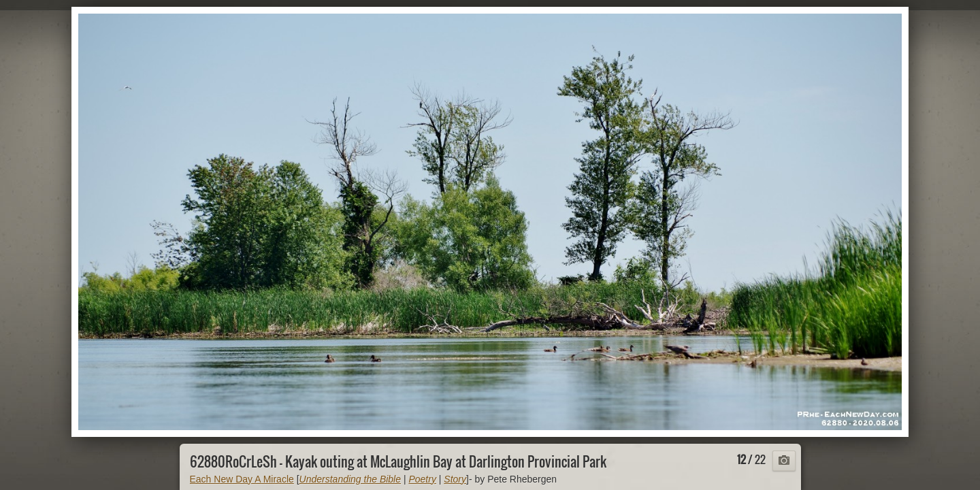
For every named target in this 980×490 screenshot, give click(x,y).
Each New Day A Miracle (242, 479)
